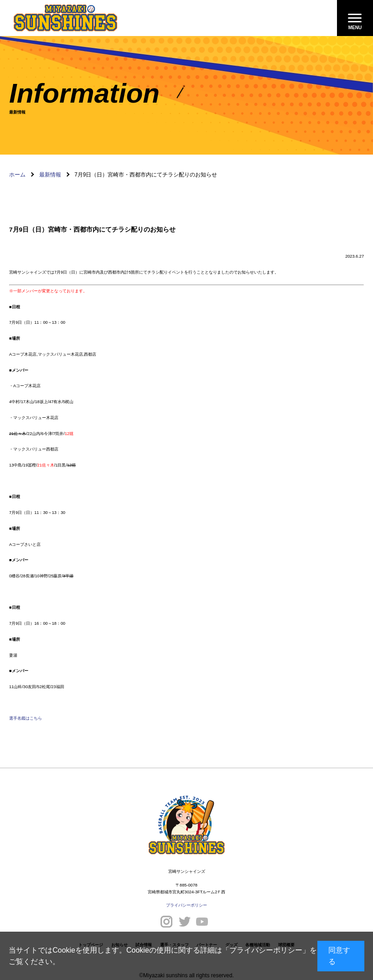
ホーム (17, 175)
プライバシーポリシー (266, 950)
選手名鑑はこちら (26, 718)
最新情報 (50, 175)
